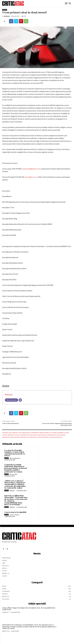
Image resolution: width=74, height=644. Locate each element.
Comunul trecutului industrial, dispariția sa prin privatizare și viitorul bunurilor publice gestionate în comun (16, 468)
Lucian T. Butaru (14, 515)
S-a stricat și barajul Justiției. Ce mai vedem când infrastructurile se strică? (15, 453)
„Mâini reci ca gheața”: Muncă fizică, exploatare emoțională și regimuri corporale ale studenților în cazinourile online (15, 484)
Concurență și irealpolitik (15, 512)
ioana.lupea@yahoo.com (31, 169)
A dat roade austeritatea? (11, 424)
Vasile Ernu (5, 612)
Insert (5, 10)
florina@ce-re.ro (31, 177)
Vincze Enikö (13, 474)
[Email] (20, 400)
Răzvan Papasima (15, 458)
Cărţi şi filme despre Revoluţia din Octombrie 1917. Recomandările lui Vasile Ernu (29, 609)
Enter (7, 458)
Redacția (7, 16)
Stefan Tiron (6, 631)
